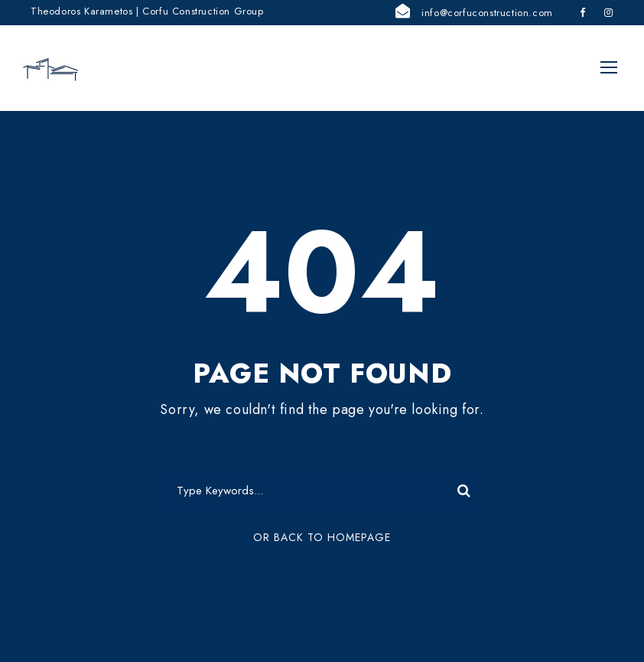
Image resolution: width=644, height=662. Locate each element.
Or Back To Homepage (322, 540)
